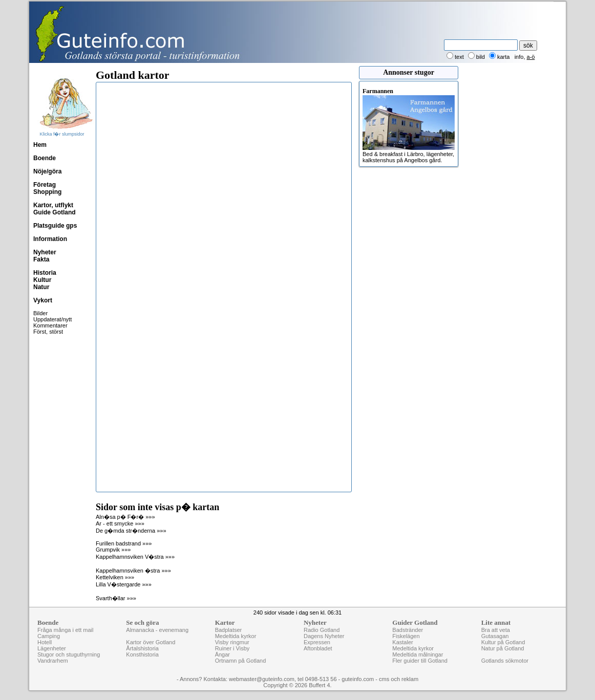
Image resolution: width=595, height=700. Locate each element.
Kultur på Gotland (503, 642)
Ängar (222, 654)
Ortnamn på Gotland (241, 661)
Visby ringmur (232, 642)
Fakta (41, 259)
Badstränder (408, 630)
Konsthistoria (142, 654)
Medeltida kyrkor (236, 636)
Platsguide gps (55, 226)
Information (50, 239)
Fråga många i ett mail (65, 630)
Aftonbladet (318, 648)
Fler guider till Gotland (420, 661)
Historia (45, 273)
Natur (41, 287)
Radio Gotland (322, 630)
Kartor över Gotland (151, 642)
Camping (49, 636)
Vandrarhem (53, 661)
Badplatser (229, 630)
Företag (45, 185)
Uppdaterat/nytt (52, 319)
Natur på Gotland (503, 648)
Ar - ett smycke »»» (120, 523)
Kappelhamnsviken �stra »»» (133, 571)
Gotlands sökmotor (505, 661)
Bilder (40, 313)
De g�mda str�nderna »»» (131, 531)
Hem (40, 145)
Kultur (42, 280)
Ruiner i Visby (232, 648)
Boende (45, 158)
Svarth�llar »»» (116, 598)
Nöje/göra (47, 171)
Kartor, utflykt (53, 205)
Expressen (317, 642)
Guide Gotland (55, 212)
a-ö (531, 57)
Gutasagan (495, 636)
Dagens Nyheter (324, 636)
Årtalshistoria (142, 648)
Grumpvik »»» (113, 550)
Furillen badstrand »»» (124, 543)
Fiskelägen (406, 636)
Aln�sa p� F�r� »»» (125, 517)
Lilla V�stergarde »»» (124, 584)
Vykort (43, 300)
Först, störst (48, 332)
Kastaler (402, 642)
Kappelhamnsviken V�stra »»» (135, 557)
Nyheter (45, 252)
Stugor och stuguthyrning (69, 654)
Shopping (47, 192)
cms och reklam (399, 679)
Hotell (45, 642)
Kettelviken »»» (115, 577)
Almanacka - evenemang (157, 630)
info (519, 57)
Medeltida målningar (418, 654)
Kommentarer (50, 325)
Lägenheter (52, 648)
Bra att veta (496, 630)
